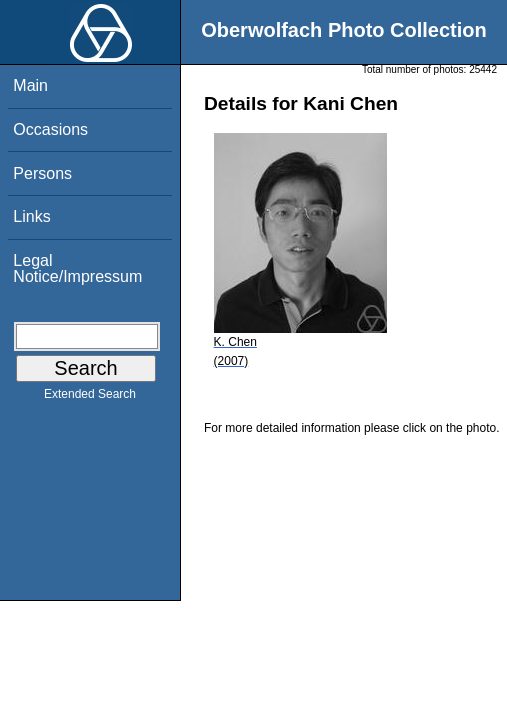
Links (31, 216)
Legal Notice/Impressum (77, 268)
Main (30, 85)
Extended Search (90, 398)
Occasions (50, 129)
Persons (42, 173)
